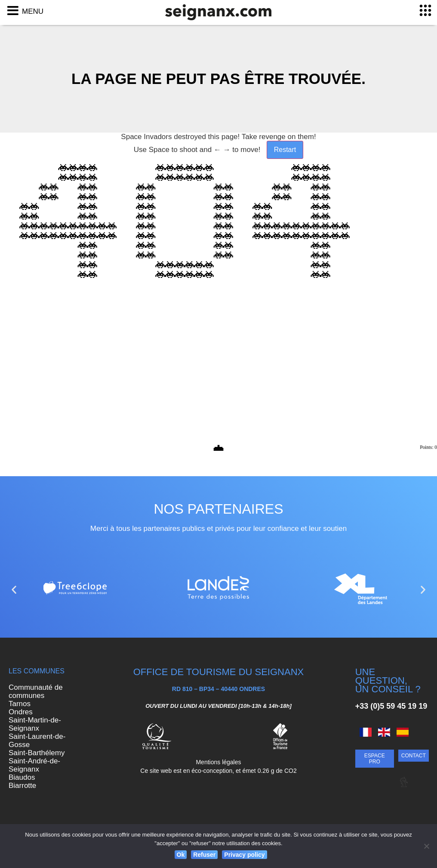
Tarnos (20, 704)
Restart (285, 150)
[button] (14, 590)
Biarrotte (22, 786)
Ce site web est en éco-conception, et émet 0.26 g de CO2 (218, 771)
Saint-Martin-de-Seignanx (35, 724)
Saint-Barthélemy (37, 753)
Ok (181, 855)
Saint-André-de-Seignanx (34, 765)
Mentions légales (218, 762)
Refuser (204, 855)
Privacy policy (244, 855)
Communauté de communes (36, 691)
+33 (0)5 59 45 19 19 (391, 706)
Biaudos (22, 777)
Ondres (21, 712)
